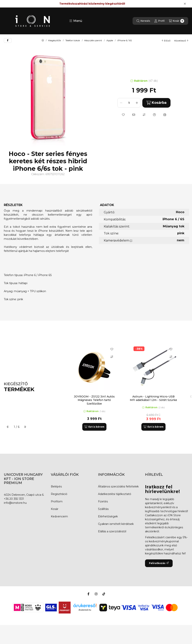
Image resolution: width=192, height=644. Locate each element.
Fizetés (103, 501)
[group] (127, 387)
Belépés (56, 487)
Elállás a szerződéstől (112, 531)
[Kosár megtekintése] (176, 21)
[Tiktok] (104, 594)
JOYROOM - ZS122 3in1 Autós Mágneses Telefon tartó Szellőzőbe (94, 400)
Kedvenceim (59, 516)
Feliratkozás (159, 563)
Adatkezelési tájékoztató (115, 494)
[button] (76, 21)
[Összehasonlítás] (144, 115)
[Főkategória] (43, 40)
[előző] (8, 427)
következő (181, 41)
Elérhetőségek (108, 516)
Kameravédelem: (118, 240)
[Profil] (159, 21)
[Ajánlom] (134, 115)
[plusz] (137, 103)
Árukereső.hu (85, 610)
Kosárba (156, 103)
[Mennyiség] (129, 103)
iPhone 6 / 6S (125, 40)
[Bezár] (185, 4)
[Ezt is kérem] (94, 427)
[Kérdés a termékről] (154, 115)
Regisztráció (59, 494)
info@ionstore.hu (15, 503)
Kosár (55, 509)
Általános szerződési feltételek (118, 487)
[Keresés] (143, 21)
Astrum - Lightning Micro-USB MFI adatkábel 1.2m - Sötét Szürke (153, 398)
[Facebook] (88, 594)
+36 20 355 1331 (14, 499)
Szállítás (103, 509)
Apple (110, 40)
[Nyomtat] (165, 115)
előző (166, 41)
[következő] (25, 427)
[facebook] (8, 40)
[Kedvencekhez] (123, 115)
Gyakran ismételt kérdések (116, 524)
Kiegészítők (55, 40)
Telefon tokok (73, 40)
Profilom (57, 501)
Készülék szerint (93, 40)
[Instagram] (96, 594)
